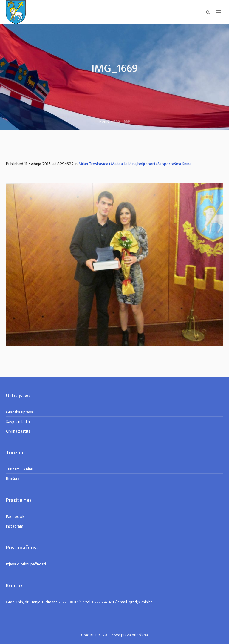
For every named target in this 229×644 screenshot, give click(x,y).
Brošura (13, 479)
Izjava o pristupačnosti (26, 564)
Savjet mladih (18, 422)
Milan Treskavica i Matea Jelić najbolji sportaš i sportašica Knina (135, 164)
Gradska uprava (20, 412)
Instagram (15, 526)
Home (104, 122)
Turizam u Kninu (20, 469)
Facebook (15, 517)
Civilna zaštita (18, 431)
